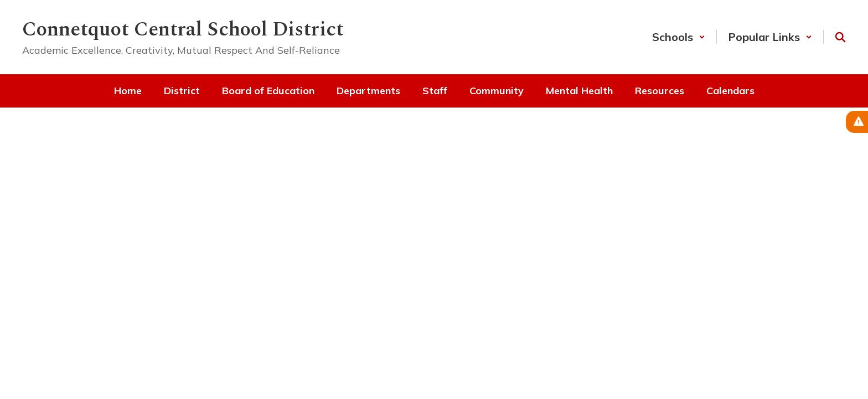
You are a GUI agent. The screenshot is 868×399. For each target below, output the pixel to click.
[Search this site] (840, 37)
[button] (679, 37)
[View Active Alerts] (857, 122)
